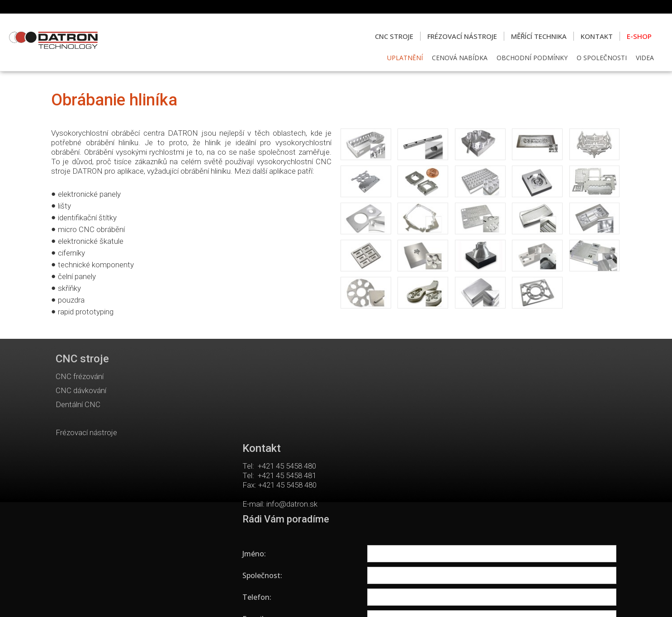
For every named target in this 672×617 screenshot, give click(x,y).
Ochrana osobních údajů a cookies (412, 599)
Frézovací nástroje (86, 432)
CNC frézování (80, 376)
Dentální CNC (78, 404)
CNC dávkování (81, 390)
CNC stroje (82, 359)
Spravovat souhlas (488, 599)
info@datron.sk (295, 414)
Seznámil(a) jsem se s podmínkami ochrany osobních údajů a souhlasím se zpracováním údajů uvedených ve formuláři (524, 508)
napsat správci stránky (331, 599)
